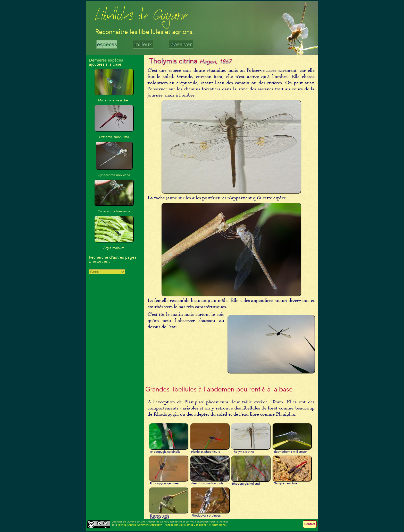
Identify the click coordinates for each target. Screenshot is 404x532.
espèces (107, 44)
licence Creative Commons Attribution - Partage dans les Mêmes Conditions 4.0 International (172, 525)
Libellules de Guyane (141, 17)
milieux (143, 44)
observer (181, 44)
